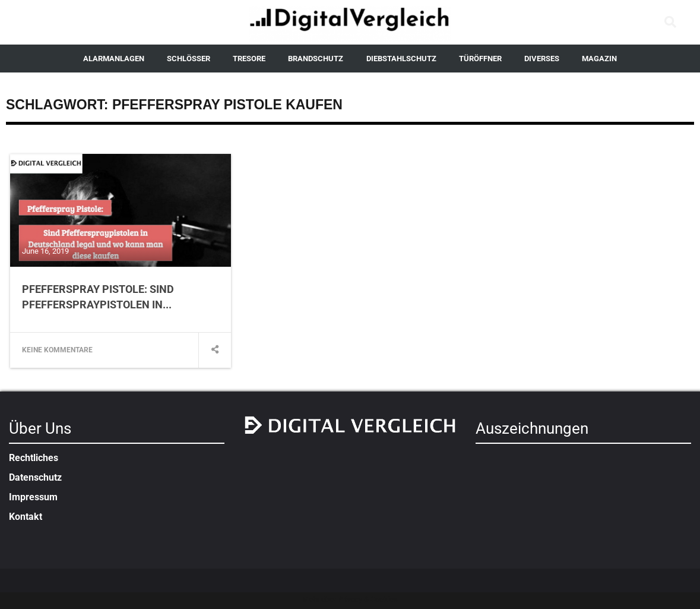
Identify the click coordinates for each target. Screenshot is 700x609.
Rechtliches (34, 458)
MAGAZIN (599, 59)
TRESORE (249, 59)
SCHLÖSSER (189, 59)
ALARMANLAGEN (114, 59)
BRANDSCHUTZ (316, 59)
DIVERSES (542, 59)
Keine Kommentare (57, 350)
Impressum (33, 497)
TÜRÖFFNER (480, 59)
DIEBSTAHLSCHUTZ (401, 59)
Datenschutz (35, 477)
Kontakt (26, 517)
